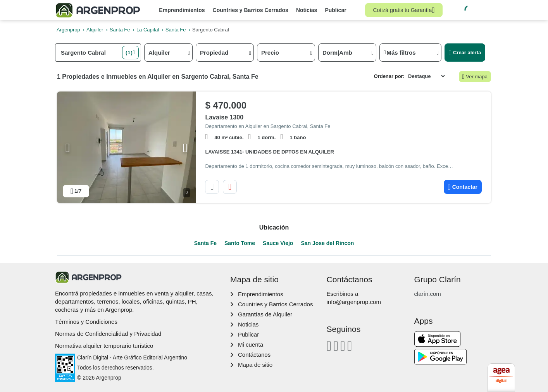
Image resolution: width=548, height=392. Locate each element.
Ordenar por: (389, 76)
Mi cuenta (251, 345)
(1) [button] (129, 53)
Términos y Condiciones (86, 322)
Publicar (335, 10)
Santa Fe (205, 243)
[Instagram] (336, 346)
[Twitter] (350, 346)
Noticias (307, 10)
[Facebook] (329, 346)
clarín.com (428, 294)
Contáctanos (254, 355)
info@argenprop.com (354, 302)
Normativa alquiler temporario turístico (104, 346)
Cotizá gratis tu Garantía (404, 10)
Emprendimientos (182, 10)
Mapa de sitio (255, 365)
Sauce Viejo (278, 243)
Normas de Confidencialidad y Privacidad (108, 334)
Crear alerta (465, 53)
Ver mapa (475, 77)
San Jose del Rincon (327, 243)
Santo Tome (240, 243)
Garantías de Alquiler (265, 314)
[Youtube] (343, 346)
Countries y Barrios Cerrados (251, 10)
